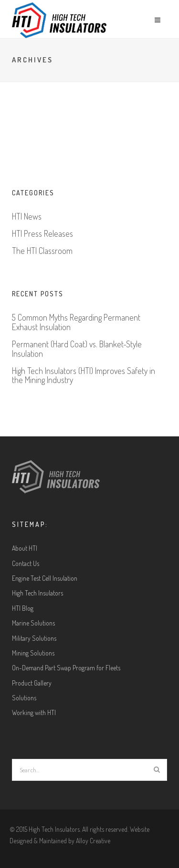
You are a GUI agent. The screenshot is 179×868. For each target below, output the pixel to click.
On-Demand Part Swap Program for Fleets (66, 668)
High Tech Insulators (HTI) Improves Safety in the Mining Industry (84, 376)
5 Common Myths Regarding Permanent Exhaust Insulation (76, 323)
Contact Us (26, 563)
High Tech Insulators (37, 593)
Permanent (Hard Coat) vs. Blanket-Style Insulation (77, 349)
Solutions (24, 698)
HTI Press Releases (42, 234)
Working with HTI (34, 712)
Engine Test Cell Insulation (45, 578)
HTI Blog (23, 608)
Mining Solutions (33, 653)
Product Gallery (32, 683)
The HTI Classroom (42, 251)
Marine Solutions (33, 623)
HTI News (27, 217)
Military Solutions (34, 638)
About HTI (25, 548)
